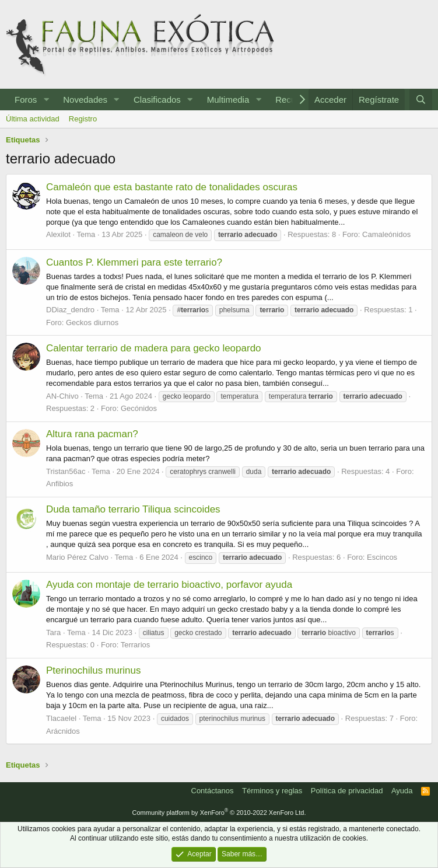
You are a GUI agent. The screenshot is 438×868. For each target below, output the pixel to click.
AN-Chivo (62, 396)
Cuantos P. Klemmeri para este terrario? (134, 262)
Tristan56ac (66, 471)
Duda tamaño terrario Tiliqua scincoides (133, 509)
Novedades (85, 100)
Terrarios (136, 645)
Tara (53, 632)
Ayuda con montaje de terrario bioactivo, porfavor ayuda (169, 585)
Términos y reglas (272, 791)
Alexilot (58, 234)
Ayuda (402, 791)
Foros (26, 100)
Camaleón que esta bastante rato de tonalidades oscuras (172, 187)
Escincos (382, 557)
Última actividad (33, 119)
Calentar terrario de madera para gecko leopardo (154, 348)
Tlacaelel (61, 718)
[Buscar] (421, 100)
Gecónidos (139, 408)
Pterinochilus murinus (94, 670)
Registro (83, 119)
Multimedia (228, 100)
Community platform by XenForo (219, 813)
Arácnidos (63, 731)
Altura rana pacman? (92, 434)
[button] (46, 100)
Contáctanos (213, 791)
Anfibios (59, 484)
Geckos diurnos (92, 323)
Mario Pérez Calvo (77, 557)
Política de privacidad (347, 791)
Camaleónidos (386, 234)
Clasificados (157, 100)
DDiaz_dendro (70, 310)
